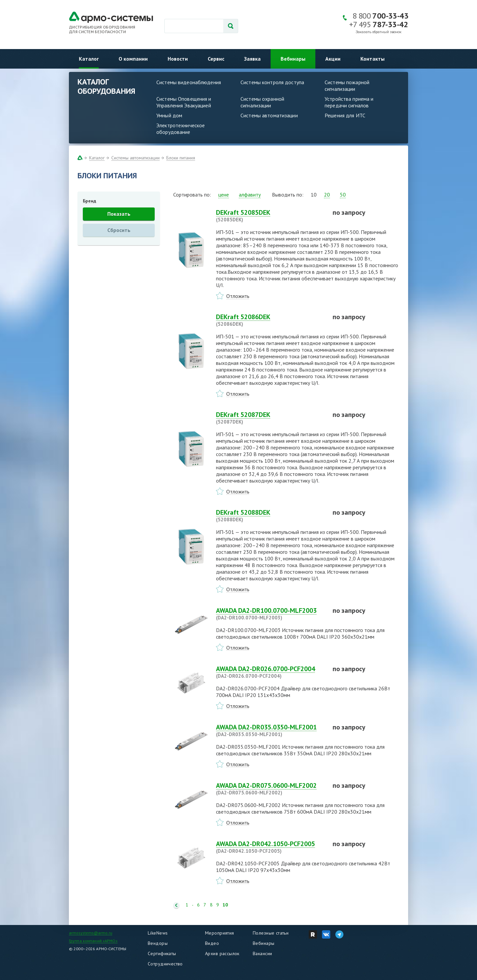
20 (327, 195)
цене (224, 195)
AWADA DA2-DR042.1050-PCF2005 (270, 847)
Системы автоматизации (269, 115)
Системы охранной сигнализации (262, 102)
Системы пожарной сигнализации (347, 86)
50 (343, 195)
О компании (133, 59)
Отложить (238, 296)
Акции (333, 59)
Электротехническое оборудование (181, 129)
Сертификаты (162, 953)
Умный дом (169, 115)
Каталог (89, 59)
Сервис (216, 59)
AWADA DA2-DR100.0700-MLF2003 (270, 614)
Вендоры (158, 943)
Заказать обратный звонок (379, 32)
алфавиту (250, 195)
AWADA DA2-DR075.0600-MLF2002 (270, 789)
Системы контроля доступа (272, 82)
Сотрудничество (165, 964)
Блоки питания (181, 158)
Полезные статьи (271, 933)
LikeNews (158, 933)
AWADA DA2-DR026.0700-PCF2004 (270, 672)
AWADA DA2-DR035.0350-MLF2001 (270, 730)
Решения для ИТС (345, 115)
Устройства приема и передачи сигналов (349, 102)
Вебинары (293, 59)
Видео (212, 943)
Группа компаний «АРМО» (93, 941)
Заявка (252, 59)
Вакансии (262, 953)
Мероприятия (220, 933)
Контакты (372, 59)
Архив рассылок (222, 953)
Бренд (89, 201)
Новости (178, 59)
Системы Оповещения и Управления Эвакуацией (184, 102)
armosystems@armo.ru (91, 933)
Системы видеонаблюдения (189, 82)
